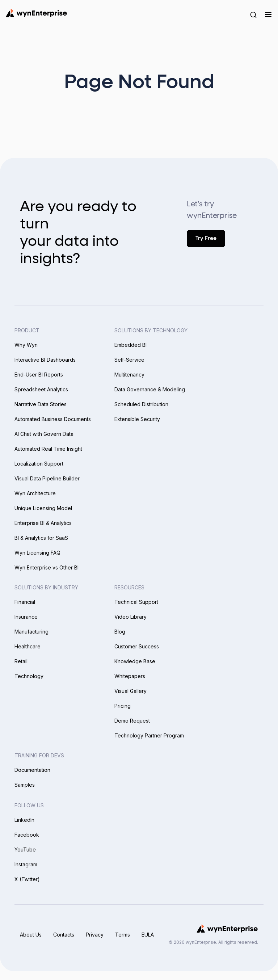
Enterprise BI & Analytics (43, 523)
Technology (29, 676)
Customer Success (137, 646)
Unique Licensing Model (43, 508)
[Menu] (268, 14)
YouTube (25, 849)
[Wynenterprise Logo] (36, 13)
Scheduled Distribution (141, 404)
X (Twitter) (27, 879)
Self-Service (129, 360)
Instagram (26, 864)
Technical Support (136, 602)
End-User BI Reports (39, 375)
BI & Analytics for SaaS (41, 538)
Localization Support (39, 464)
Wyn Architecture (35, 493)
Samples (25, 785)
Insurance (26, 617)
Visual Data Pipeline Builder (47, 478)
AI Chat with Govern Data (44, 434)
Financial (25, 602)
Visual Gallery (130, 691)
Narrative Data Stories (41, 404)
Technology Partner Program (149, 735)
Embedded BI (130, 345)
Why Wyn (26, 345)
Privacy (95, 935)
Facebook (27, 835)
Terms (123, 935)
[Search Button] (253, 14)
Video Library (130, 617)
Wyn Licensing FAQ (37, 553)
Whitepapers (130, 676)
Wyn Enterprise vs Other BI (47, 567)
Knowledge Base (135, 661)
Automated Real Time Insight (48, 449)
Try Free (206, 238)
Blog (120, 632)
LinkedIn (24, 820)
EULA (148, 935)
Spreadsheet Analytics (41, 389)
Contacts (64, 935)
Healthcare (28, 646)
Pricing (123, 706)
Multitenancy (129, 375)
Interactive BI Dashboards (45, 360)
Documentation (32, 770)
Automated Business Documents (53, 419)
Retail (21, 661)
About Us (31, 935)
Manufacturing (31, 632)
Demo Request (132, 721)
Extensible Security (137, 419)
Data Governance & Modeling (150, 389)
